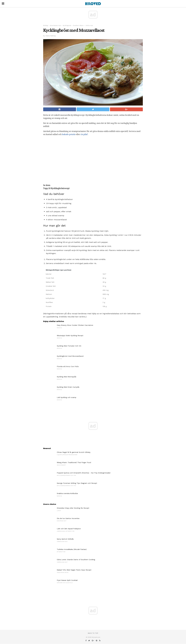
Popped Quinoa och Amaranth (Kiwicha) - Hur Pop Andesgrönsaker (84, 473)
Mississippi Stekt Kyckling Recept (70, 336)
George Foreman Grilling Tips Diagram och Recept (77, 483)
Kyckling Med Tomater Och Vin (69, 346)
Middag (45, 26)
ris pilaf (84, 134)
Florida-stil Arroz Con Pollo (68, 366)
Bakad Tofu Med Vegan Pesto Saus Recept (74, 570)
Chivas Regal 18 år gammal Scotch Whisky (74, 452)
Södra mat (89, 26)
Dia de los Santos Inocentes (68, 518)
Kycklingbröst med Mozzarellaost (70, 356)
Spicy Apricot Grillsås (65, 539)
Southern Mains (78, 26)
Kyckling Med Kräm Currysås (68, 387)
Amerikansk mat (55, 26)
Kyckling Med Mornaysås (67, 377)
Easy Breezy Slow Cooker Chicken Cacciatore (75, 325)
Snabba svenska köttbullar (67, 493)
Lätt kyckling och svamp (67, 397)
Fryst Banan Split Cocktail (67, 580)
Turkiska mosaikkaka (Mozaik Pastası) (72, 549)
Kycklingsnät (67, 26)
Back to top (93, 633)
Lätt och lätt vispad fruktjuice (69, 529)
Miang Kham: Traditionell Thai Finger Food (74, 462)
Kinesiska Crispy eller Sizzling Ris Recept (73, 508)
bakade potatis (69, 134)
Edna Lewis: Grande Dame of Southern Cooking (76, 560)
